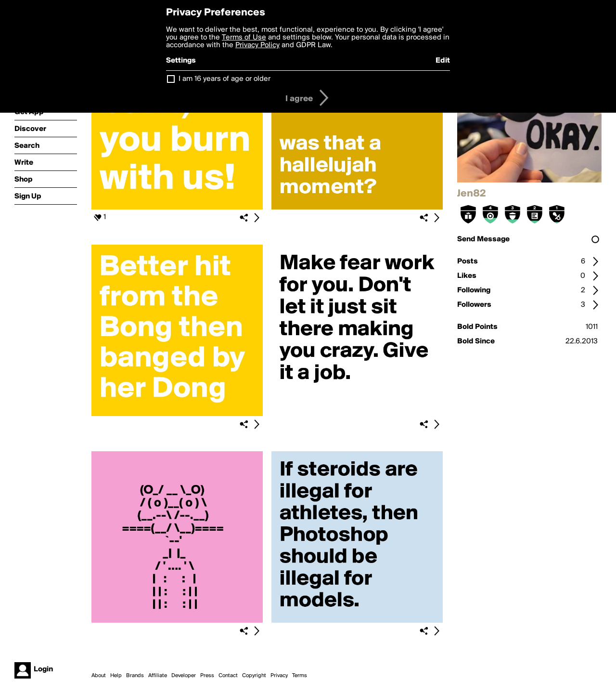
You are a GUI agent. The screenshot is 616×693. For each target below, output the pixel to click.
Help (116, 676)
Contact (228, 676)
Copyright (254, 676)
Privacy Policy (257, 45)
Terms (300, 676)
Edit (443, 61)
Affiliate (158, 676)
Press (207, 676)
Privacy (279, 676)
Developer (184, 676)
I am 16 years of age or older (225, 79)
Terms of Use (244, 38)
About (99, 676)
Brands (135, 676)
